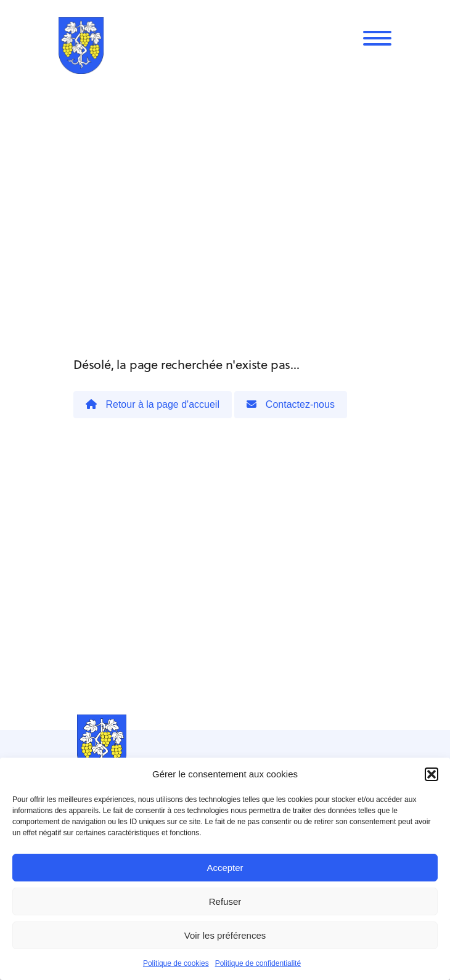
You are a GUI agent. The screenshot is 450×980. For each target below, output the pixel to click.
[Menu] (377, 38)
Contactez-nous (291, 404)
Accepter (225, 868)
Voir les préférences (225, 935)
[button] (432, 774)
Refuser (225, 901)
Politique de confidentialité (258, 963)
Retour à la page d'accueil (153, 404)
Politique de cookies (176, 963)
